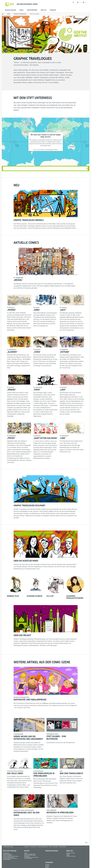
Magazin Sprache (7, 859)
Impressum (27, 847)
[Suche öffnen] (73, 2)
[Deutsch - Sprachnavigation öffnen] (84, 2)
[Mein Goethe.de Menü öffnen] (79, 2)
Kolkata (47, 867)
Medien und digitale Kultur (30, 854)
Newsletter (55, 847)
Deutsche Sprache (10, 10)
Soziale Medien (63, 847)
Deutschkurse (6, 853)
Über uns (44, 10)
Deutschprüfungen (7, 854)
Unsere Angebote (28, 858)
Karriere (68, 855)
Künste (26, 853)
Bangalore (48, 865)
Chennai (47, 866)
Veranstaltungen (52, 851)
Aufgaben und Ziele (71, 853)
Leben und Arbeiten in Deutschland (11, 856)
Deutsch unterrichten (8, 855)
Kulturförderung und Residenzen (31, 857)
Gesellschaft (27, 856)
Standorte (53, 10)
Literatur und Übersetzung (30, 855)
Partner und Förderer (71, 856)
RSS (50, 847)
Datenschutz (33, 847)
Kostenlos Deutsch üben (8, 857)
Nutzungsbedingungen (43, 847)
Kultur (22, 10)
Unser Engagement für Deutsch (10, 858)
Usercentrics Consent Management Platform (48, 150)
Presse (68, 854)
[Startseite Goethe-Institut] (9, 4)
